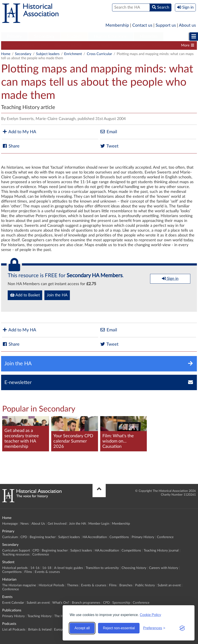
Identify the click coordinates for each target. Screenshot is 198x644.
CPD (44, 45)
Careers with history (164, 568)
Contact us (142, 25)
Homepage (10, 524)
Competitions (163, 45)
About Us (38, 524)
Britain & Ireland (40, 630)
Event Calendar (13, 603)
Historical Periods (52, 585)
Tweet (109, 146)
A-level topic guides (69, 568)
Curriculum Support (19, 45)
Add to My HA (19, 132)
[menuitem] (14, 37)
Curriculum (10, 537)
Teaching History (40, 616)
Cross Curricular (99, 54)
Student (74, 37)
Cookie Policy (150, 615)
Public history (145, 585)
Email (109, 132)
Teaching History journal (161, 551)
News (25, 524)
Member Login (99, 524)
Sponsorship (121, 603)
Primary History (143, 537)
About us (187, 25)
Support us (166, 25)
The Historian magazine (19, 585)
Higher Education (111, 37)
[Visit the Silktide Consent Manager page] (182, 628)
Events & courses (47, 572)
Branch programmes (86, 603)
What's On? (61, 603)
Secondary (44, 37)
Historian (149, 37)
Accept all (82, 628)
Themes (73, 585)
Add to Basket (25, 295)
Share (11, 146)
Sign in (170, 279)
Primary (14, 37)
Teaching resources (16, 555)
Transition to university (102, 568)
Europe (59, 630)
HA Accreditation (132, 45)
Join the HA (57, 295)
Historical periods (15, 568)
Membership (117, 25)
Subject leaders (101, 45)
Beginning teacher (68, 45)
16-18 (47, 568)
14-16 (35, 568)
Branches (126, 585)
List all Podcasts (14, 630)
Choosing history (134, 568)
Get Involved (57, 524)
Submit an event (169, 585)
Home (6, 54)
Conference (165, 537)
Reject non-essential (119, 628)
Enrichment (73, 54)
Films (28, 572)
